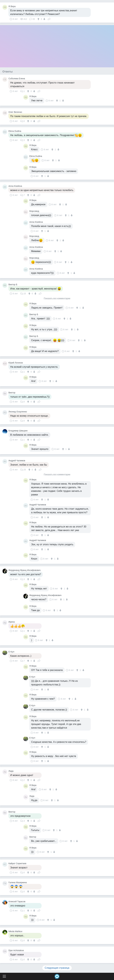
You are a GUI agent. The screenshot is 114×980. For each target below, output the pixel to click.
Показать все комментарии (57, 298)
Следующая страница (57, 968)
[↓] (44, 19)
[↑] (39, 19)
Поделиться (49, 19)
